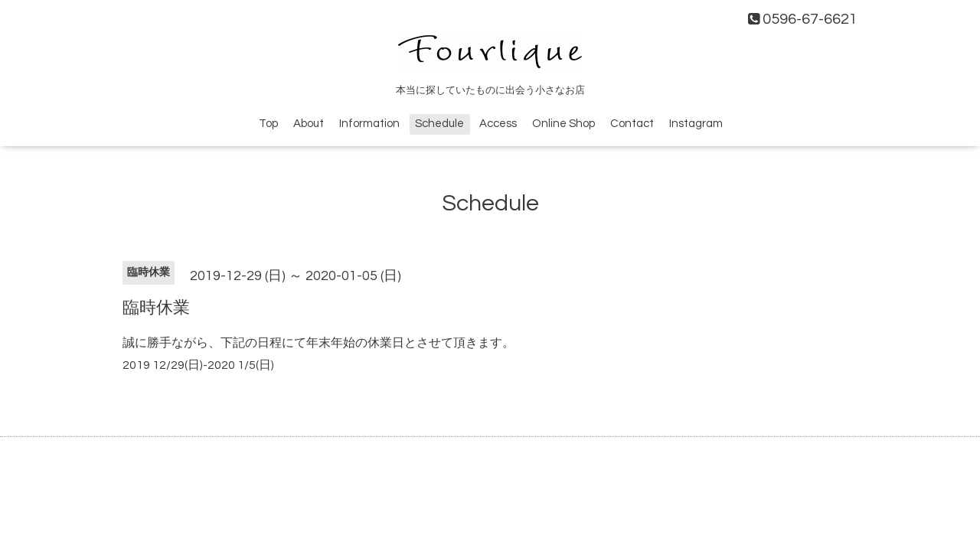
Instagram (696, 124)
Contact (632, 124)
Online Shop (563, 124)
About (309, 124)
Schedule (439, 124)
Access (498, 124)
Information (369, 124)
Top (268, 124)
